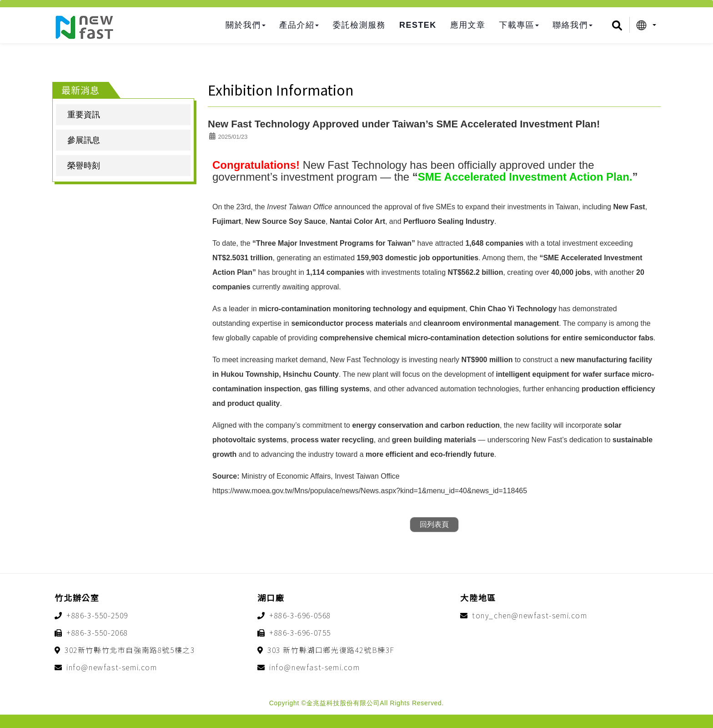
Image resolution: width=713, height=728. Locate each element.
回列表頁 (434, 524)
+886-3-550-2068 (97, 632)
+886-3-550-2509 (97, 615)
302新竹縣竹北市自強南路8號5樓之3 (130, 650)
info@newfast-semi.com (112, 667)
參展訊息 (84, 140)
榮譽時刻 (84, 166)
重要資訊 (84, 115)
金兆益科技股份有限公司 (84, 27)
